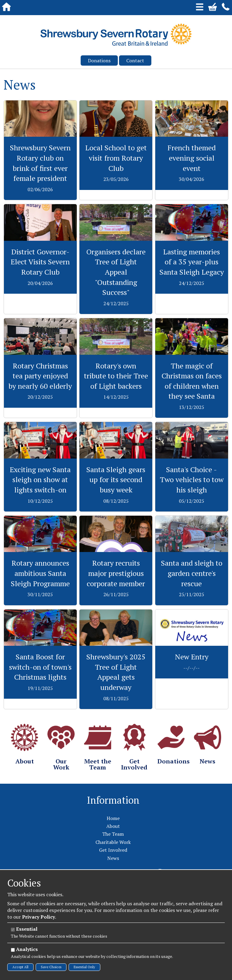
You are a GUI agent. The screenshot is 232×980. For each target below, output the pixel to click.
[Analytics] (13, 950)
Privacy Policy (39, 917)
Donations (99, 60)
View (40, 104)
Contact (135, 60)
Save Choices (51, 967)
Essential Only (84, 967)
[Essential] (13, 930)
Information (113, 800)
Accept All (20, 967)
